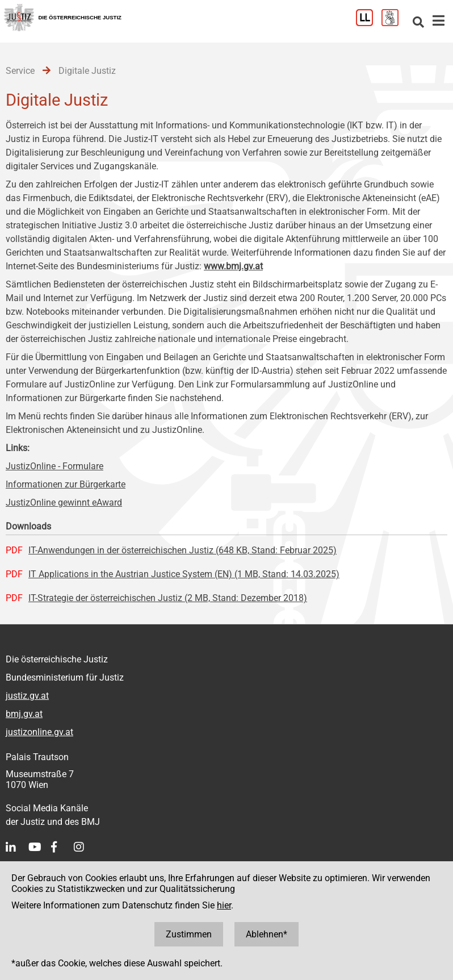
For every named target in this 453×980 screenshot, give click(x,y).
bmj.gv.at (24, 714)
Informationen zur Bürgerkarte (66, 484)
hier (224, 905)
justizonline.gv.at (39, 732)
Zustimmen (189, 934)
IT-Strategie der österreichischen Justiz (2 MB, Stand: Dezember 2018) (168, 598)
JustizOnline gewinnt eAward (64, 502)
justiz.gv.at (27, 696)
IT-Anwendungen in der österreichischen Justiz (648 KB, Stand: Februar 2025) (183, 550)
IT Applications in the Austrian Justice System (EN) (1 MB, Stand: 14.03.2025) (184, 574)
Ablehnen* (267, 934)
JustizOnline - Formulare (54, 466)
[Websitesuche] (418, 23)
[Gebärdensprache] (394, 23)
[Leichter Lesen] (369, 23)
